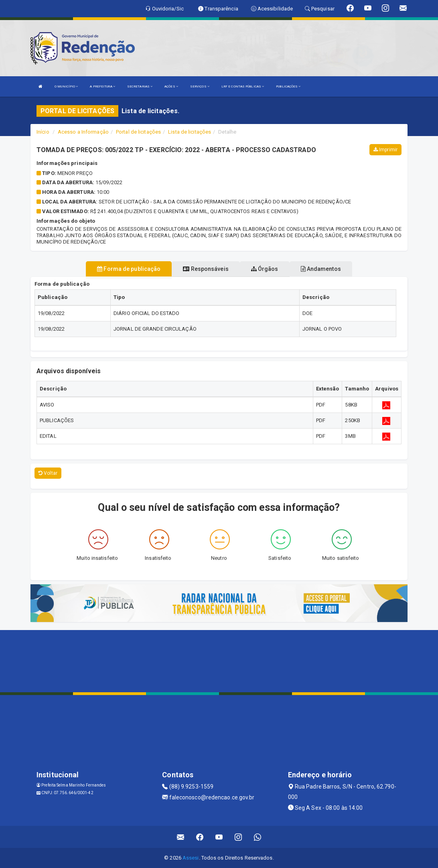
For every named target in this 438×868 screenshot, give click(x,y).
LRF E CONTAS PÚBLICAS (243, 86)
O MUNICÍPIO (66, 86)
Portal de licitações (138, 132)
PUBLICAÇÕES (288, 86)
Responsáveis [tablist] (206, 269)
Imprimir (385, 150)
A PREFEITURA (102, 86)
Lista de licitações (190, 132)
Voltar (48, 473)
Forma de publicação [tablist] (129, 269)
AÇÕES (171, 86)
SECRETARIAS (140, 86)
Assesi (191, 858)
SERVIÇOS (200, 86)
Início (43, 132)
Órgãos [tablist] (265, 269)
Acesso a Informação (83, 132)
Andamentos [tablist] (321, 269)
